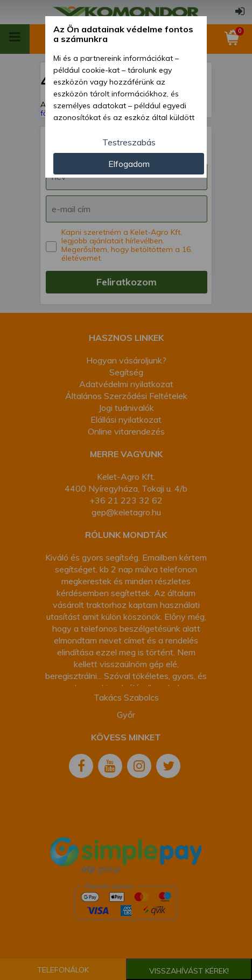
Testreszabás (129, 142)
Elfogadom (129, 164)
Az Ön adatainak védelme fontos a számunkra (123, 34)
